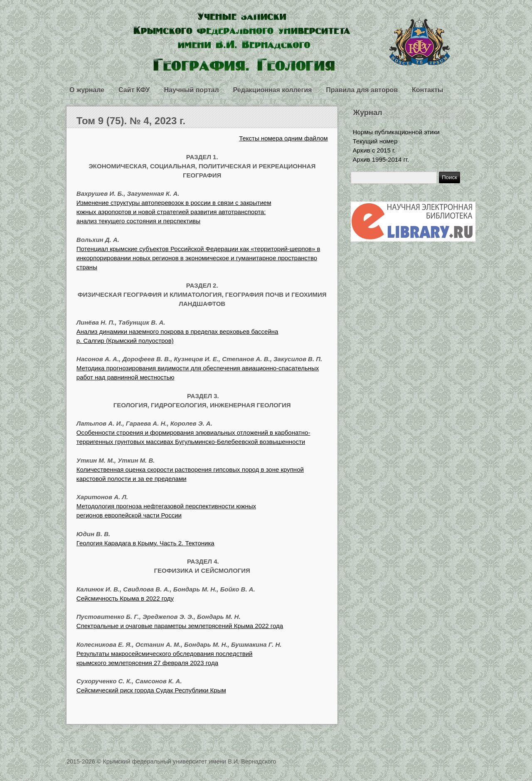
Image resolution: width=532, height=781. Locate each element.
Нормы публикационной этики (396, 132)
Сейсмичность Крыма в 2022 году (125, 598)
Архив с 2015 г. (374, 150)
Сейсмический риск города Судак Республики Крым (151, 690)
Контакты (427, 90)
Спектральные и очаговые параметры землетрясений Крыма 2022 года (180, 626)
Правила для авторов (362, 90)
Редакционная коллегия (273, 90)
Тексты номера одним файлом (283, 138)
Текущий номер (375, 141)
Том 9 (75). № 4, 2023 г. (131, 121)
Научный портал (191, 90)
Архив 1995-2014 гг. (381, 159)
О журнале (87, 90)
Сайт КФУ (134, 90)
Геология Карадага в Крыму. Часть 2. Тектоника (145, 543)
